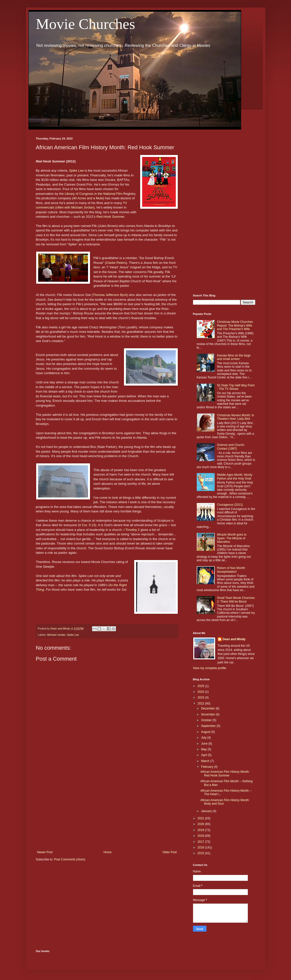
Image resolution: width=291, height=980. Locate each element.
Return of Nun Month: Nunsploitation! (231, 570)
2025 (201, 686)
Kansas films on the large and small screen (234, 357)
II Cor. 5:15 (87, 525)
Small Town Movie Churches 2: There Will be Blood (236, 600)
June (205, 744)
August (206, 732)
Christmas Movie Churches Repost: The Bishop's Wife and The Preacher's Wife (235, 325)
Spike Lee (76, 171)
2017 (201, 842)
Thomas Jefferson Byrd (110, 295)
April (204, 755)
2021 (201, 818)
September (209, 726)
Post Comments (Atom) (70, 859)
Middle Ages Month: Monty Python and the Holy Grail (235, 477)
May (204, 749)
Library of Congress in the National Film (94, 194)
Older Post (170, 852)
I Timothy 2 (132, 530)
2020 (201, 824)
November (208, 714)
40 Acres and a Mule (88, 198)
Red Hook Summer (110, 217)
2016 (201, 847)
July (204, 738)
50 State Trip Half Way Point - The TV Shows (236, 387)
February (207, 767)
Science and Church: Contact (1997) (231, 447)
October (207, 720)
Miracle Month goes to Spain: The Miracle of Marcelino (232, 538)
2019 (201, 830)
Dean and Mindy (234, 639)
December (208, 708)
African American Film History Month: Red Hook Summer (225, 773)
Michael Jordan (56, 635)
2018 (201, 836)
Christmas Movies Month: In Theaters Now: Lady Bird (236, 417)
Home (107, 852)
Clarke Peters (116, 263)
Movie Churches (86, 24)
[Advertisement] (107, 809)
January (207, 811)
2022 (201, 703)
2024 (201, 692)
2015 (201, 853)
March (206, 761)
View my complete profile (210, 668)
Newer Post (45, 852)
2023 (201, 698)
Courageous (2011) (230, 505)
